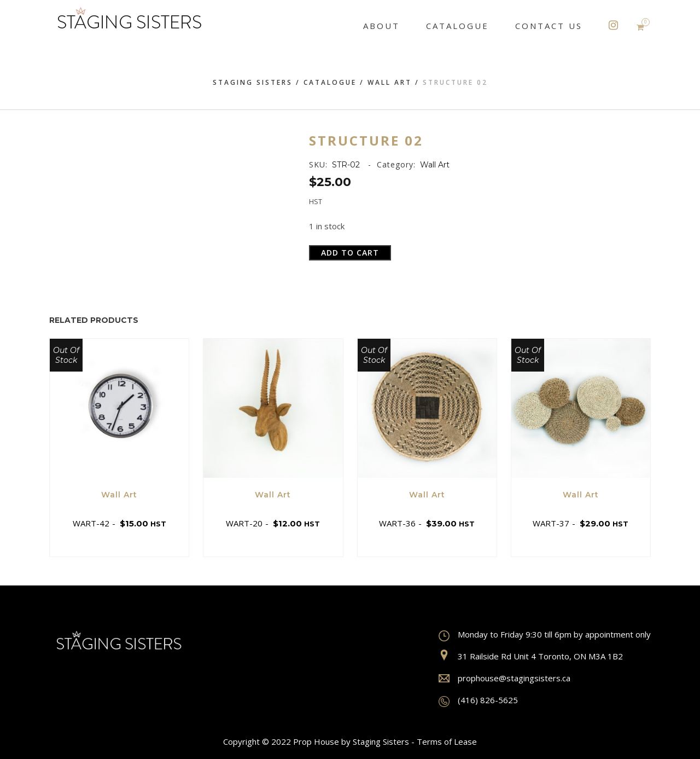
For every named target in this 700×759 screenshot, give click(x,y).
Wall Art (390, 82)
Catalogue (330, 82)
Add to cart (350, 253)
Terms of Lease (447, 741)
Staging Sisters (253, 82)
